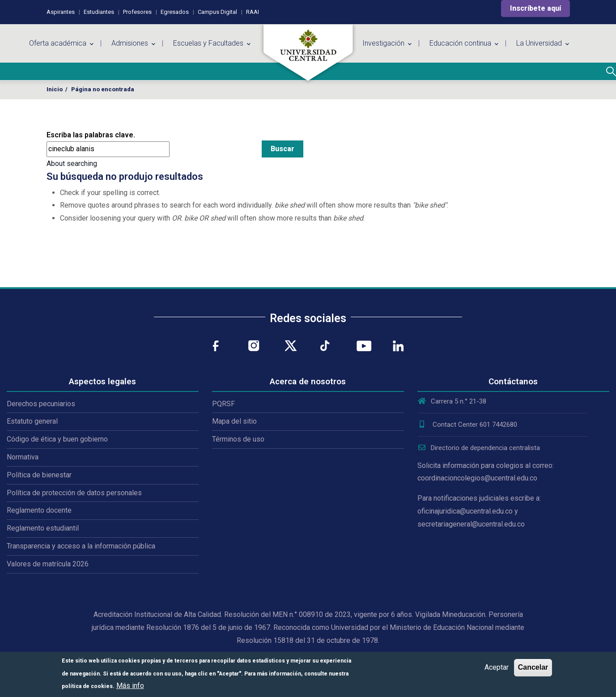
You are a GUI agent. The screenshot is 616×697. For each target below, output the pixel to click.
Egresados (175, 12)
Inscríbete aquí (535, 8)
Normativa (23, 457)
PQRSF (223, 404)
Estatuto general (32, 421)
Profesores (137, 12)
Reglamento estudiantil (43, 528)
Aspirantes (61, 12)
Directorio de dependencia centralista (479, 448)
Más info (130, 686)
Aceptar (497, 667)
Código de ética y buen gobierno (57, 439)
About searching (72, 164)
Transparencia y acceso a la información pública (81, 546)
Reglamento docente (39, 510)
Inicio (55, 89)
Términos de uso (238, 439)
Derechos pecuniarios (41, 404)
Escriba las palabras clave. (91, 135)
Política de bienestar (39, 475)
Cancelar (533, 667)
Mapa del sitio (234, 421)
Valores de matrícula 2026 (48, 564)
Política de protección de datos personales (74, 493)
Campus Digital (217, 12)
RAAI (253, 12)
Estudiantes (99, 12)
